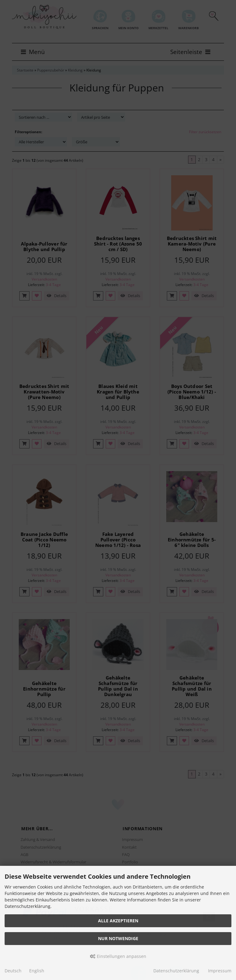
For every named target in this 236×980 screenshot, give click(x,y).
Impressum (220, 971)
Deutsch (13, 971)
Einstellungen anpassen (118, 956)
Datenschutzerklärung (176, 971)
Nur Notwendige (118, 938)
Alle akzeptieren (118, 921)
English (37, 971)
